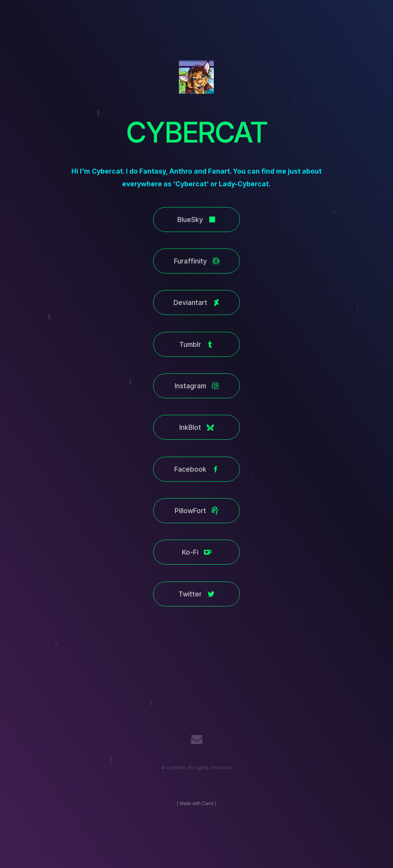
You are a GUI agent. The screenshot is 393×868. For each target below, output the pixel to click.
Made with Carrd (196, 803)
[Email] (197, 740)
